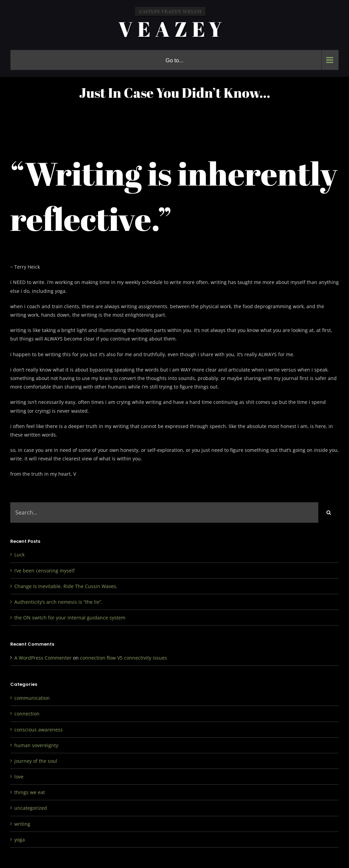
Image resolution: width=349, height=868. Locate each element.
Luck (19, 555)
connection (27, 714)
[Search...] (164, 512)
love (19, 777)
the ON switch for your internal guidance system (70, 618)
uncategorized (31, 808)
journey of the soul (36, 761)
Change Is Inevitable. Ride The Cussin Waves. (66, 586)
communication (32, 698)
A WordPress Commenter (43, 658)
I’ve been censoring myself (44, 571)
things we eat (30, 792)
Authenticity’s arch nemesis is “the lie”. (58, 602)
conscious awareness (39, 730)
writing (22, 824)
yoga (20, 840)
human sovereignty (36, 745)
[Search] (329, 512)
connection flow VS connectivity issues (124, 658)
